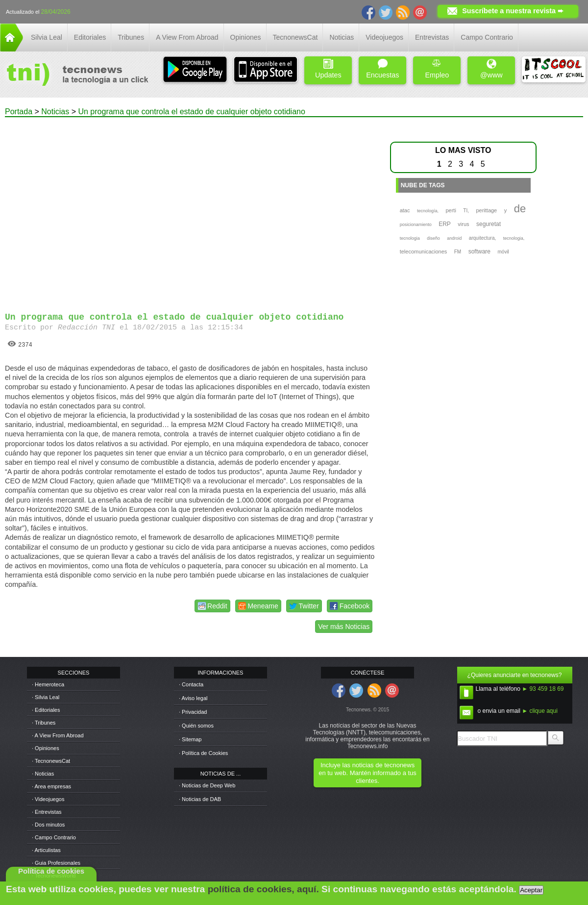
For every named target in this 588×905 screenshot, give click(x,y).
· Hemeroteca (48, 684)
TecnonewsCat (295, 37)
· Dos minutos (48, 825)
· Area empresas (51, 786)
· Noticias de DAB (200, 799)
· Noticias (43, 774)
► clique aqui (540, 711)
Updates (328, 69)
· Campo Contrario (54, 837)
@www (491, 69)
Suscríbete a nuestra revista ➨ (513, 11)
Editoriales (90, 37)
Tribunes (131, 37)
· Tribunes (44, 723)
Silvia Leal (47, 37)
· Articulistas (46, 850)
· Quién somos (196, 726)
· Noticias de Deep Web (207, 785)
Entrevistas (432, 37)
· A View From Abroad (58, 735)
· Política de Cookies (203, 753)
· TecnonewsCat (51, 761)
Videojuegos (384, 37)
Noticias (342, 37)
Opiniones (246, 37)
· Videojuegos (48, 799)
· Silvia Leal (46, 697)
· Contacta (191, 684)
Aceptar (531, 890)
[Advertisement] (93, 210)
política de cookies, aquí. (263, 889)
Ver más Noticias (344, 627)
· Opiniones (46, 748)
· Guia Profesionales (56, 863)
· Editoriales (46, 710)
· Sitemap (190, 739)
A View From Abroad (187, 37)
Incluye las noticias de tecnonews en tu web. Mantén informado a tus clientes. (367, 773)
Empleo (437, 69)
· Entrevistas (47, 812)
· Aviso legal (193, 698)
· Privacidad (193, 712)
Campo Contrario (487, 37)
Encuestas (382, 69)
